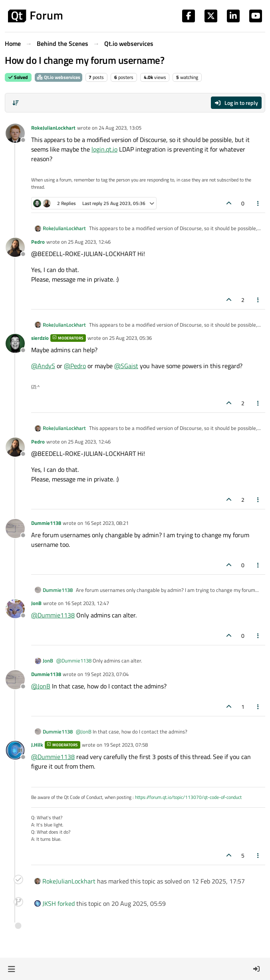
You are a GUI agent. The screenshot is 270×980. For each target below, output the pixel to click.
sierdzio (40, 338)
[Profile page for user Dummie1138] (15, 528)
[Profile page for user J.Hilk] (15, 750)
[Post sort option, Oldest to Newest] (16, 103)
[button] (11, 969)
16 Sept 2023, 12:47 (87, 603)
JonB (36, 603)
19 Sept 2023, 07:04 (106, 674)
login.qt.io (104, 149)
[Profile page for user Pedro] (15, 247)
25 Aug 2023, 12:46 (89, 242)
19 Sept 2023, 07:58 (126, 745)
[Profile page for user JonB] (15, 609)
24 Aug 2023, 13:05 (120, 128)
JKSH (49, 903)
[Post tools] (258, 203)
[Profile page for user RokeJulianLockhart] (15, 133)
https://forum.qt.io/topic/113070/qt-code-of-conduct (188, 797)
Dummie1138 (46, 523)
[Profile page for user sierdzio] (15, 343)
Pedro (38, 242)
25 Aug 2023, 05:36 (130, 338)
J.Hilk (37, 745)
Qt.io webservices (59, 77)
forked (66, 903)
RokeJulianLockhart (53, 128)
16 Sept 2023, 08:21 (106, 523)
